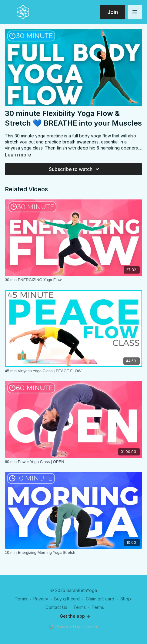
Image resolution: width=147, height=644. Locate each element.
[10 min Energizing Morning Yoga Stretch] (73, 553)
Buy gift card (67, 599)
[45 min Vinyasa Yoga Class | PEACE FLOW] (73, 371)
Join (113, 12)
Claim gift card (100, 599)
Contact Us (56, 607)
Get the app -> (75, 616)
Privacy (41, 599)
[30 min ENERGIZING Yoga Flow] (73, 280)
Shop (126, 599)
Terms (21, 599)
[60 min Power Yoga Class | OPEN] (73, 462)
